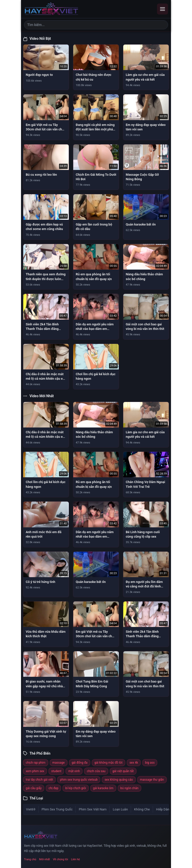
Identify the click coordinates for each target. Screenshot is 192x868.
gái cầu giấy (34, 788)
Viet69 (31, 809)
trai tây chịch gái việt (39, 780)
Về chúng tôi (61, 859)
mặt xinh (74, 771)
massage (59, 763)
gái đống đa (80, 763)
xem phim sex (35, 771)
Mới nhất (45, 859)
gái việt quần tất (123, 771)
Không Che (142, 809)
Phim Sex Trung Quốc (57, 809)
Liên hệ (75, 859)
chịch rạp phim (36, 763)
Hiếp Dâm (163, 809)
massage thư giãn (152, 780)
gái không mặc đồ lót (108, 763)
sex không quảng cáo (119, 780)
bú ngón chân (129, 788)
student (56, 771)
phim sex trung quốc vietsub (79, 780)
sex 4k (134, 763)
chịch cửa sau (96, 771)
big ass (150, 763)
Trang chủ (30, 859)
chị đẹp (53, 788)
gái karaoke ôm (103, 788)
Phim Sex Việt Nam (93, 809)
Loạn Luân (120, 809)
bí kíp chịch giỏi (76, 788)
